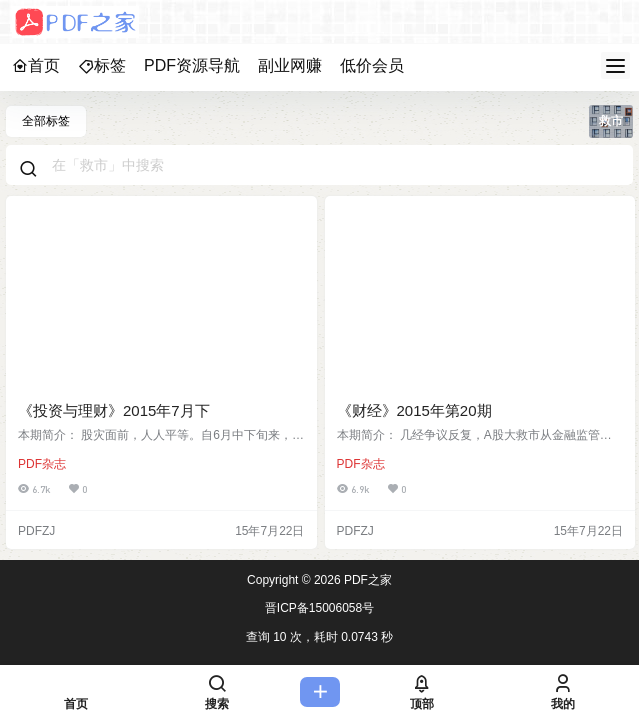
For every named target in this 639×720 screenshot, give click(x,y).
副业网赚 (290, 65)
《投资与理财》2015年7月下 (114, 410)
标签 (102, 65)
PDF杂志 (42, 464)
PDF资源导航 (192, 65)
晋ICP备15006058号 (319, 608)
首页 (36, 65)
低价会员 (372, 65)
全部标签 (46, 121)
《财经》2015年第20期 (414, 410)
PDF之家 (366, 580)
